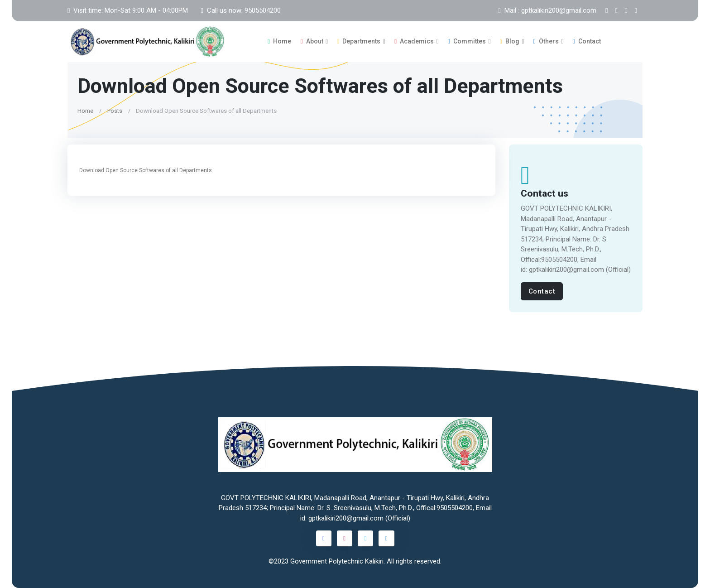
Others (546, 41)
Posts (115, 110)
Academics (414, 41)
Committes (467, 41)
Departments (359, 41)
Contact (587, 41)
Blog (510, 41)
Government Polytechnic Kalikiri (337, 561)
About (312, 41)
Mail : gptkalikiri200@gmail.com (547, 10)
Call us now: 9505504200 (240, 10)
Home (279, 41)
